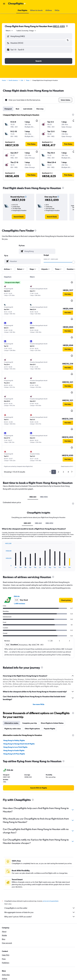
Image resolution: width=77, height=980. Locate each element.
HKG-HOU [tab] (44, 497)
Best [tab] (17, 109)
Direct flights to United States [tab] (52, 723)
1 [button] (54, 472)
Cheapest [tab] (8, 109)
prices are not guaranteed (51, 901)
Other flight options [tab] (32, 729)
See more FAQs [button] (38, 704)
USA (22, 80)
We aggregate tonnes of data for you (40, 912)
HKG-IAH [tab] (33, 497)
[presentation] (67, 26)
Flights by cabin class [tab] (13, 729)
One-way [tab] (40, 109)
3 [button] (63, 472)
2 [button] (58, 472)
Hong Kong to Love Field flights (15, 747)
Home (4, 80)
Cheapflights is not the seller (40, 908)
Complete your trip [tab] (30, 723)
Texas (28, 80)
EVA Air (17, 596)
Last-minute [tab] (28, 109)
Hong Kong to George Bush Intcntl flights (19, 744)
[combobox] (9, 31)
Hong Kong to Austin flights (14, 750)
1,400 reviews (19, 604)
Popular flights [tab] (49, 729)
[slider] (74, 262)
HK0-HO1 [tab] (27, 523)
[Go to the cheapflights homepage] (17, 4)
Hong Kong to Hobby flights (14, 740)
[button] (4, 4)
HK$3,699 (59, 26)
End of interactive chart (4, 566)
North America (13, 80)
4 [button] (68, 472)
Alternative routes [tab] (11, 723)
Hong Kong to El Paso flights (14, 754)
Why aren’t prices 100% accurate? (40, 917)
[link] (19, 217)
